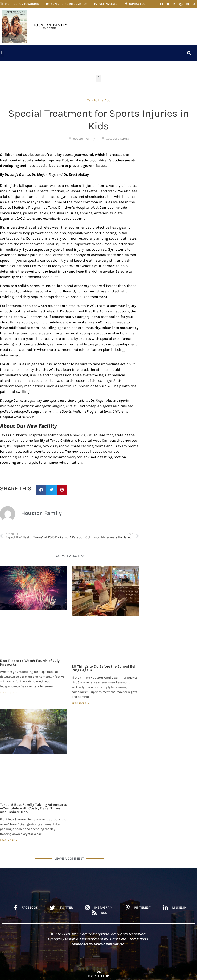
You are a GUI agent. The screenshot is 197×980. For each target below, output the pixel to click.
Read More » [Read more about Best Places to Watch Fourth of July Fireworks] (9, 693)
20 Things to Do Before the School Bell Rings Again (104, 668)
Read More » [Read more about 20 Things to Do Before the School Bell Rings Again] (80, 703)
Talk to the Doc (99, 100)
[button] (2, 53)
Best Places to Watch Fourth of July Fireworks (30, 662)
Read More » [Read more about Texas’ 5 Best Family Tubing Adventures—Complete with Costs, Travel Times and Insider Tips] (9, 840)
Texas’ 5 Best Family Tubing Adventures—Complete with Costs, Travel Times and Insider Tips (33, 808)
